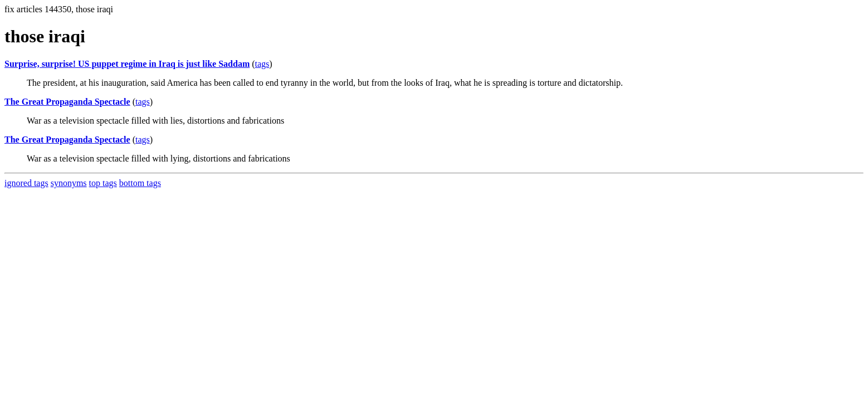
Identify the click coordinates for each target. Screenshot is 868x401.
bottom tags (140, 183)
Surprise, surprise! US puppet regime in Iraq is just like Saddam (127, 64)
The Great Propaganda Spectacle (67, 102)
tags (262, 64)
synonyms (69, 183)
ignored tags (26, 183)
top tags (103, 183)
